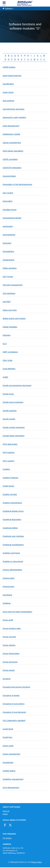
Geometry (7, 243)
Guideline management (13, 779)
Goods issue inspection (13, 402)
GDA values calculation (13, 151)
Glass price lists (10, 310)
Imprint (5, 814)
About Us (6, 811)
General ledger (9, 176)
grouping (7, 679)
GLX (5, 344)
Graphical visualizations (13, 545)
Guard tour (7, 737)
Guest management (11, 754)
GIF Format (8, 277)
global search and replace (14, 318)
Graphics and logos (11, 553)
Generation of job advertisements (17, 184)
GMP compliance (10, 352)
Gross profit (8, 620)
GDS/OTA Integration (12, 168)
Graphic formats (10, 494)
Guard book (8, 729)
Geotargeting (8, 260)
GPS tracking (9, 452)
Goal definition (9, 369)
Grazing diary (9, 578)
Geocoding (8, 201)
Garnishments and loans (14, 109)
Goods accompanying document (17, 385)
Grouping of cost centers (14, 704)
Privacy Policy (36, 862)
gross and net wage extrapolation (17, 612)
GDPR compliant (10, 159)
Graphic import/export (12, 503)
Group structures (10, 662)
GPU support (8, 461)
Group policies (9, 645)
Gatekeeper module (11, 134)
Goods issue (8, 394)
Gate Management (11, 126)
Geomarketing (9, 235)
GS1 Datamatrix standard (14, 720)
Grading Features (10, 478)
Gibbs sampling (10, 268)
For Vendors (7, 838)
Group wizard (9, 670)
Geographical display (12, 218)
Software (9, 8)
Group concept (9, 637)
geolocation (8, 226)
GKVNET (7, 302)
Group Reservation (11, 653)
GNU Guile (8, 360)
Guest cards (8, 746)
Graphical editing (10, 528)
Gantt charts (8, 92)
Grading (6, 469)
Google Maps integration (14, 436)
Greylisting (7, 595)
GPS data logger (10, 444)
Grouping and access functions (16, 687)
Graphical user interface (13, 536)
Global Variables (10, 327)
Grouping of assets (11, 695)
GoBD (5, 377)
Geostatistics (8, 251)
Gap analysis (8, 101)
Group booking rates (12, 628)
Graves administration (12, 570)
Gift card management (13, 285)
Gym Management (11, 787)
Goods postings (10, 411)
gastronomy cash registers (14, 117)
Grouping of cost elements (14, 712)
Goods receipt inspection (14, 427)
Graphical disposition (12, 519)
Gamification (8, 84)
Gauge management (12, 143)
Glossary (7, 335)
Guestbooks (8, 762)
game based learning (12, 76)
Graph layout (8, 486)
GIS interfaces (9, 293)
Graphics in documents (13, 561)
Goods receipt (9, 419)
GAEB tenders (9, 67)
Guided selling (9, 771)
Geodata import (10, 210)
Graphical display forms (13, 511)
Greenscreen (8, 586)
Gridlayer (7, 603)
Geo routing (8, 193)
